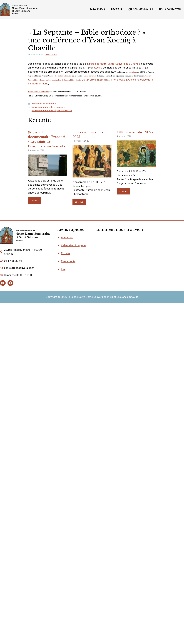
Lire (63, 269)
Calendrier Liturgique (73, 245)
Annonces (37, 104)
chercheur (133, 72)
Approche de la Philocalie (60, 76)
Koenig (98, 68)
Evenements (68, 261)
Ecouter (66, 253)
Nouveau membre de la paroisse (48, 107)
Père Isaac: (119, 80)
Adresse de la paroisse (38, 92)
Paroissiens (97, 9)
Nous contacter (170, 9)
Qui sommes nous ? (141, 9)
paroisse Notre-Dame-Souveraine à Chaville (115, 64)
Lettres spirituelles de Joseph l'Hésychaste (63, 80)
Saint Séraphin (90, 76)
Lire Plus (35, 200)
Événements (49, 104)
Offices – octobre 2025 (135, 132)
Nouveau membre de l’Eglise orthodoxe (52, 111)
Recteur (117, 9)
